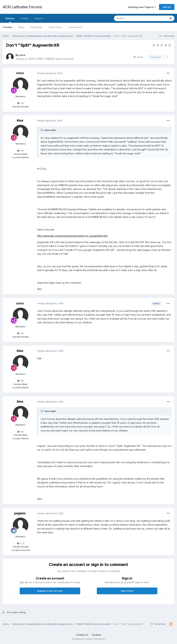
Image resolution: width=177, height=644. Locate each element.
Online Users (55, 27)
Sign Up (167, 7)
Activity (24, 18)
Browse (10, 20)
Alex (20, 120)
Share (138, 57)
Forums (8, 27)
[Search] (132, 18)
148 (21, 151)
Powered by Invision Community (88, 639)
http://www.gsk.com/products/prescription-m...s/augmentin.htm (72, 236)
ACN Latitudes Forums (22, 7)
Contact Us (82, 635)
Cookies (96, 635)
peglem (20, 513)
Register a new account (50, 591)
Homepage (36, 27)
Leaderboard (75, 27)
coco (22, 55)
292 (21, 103)
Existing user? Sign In (142, 7)
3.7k (21, 543)
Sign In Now (127, 591)
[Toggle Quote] (42, 130)
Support (39, 18)
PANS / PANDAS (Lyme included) (55, 59)
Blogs (21, 27)
